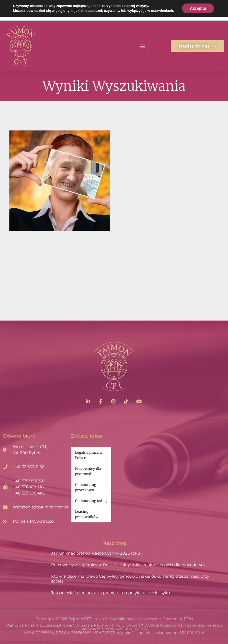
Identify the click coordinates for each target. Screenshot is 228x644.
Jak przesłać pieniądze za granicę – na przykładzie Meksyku (111, 593)
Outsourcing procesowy (86, 487)
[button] (143, 46)
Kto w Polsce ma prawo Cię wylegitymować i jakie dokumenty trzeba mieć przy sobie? (130, 579)
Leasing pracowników (87, 514)
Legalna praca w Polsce (89, 455)
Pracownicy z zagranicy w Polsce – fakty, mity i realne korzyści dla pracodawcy (128, 565)
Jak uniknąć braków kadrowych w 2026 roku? (97, 553)
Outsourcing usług (91, 501)
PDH (188, 619)
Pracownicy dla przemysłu (88, 471)
